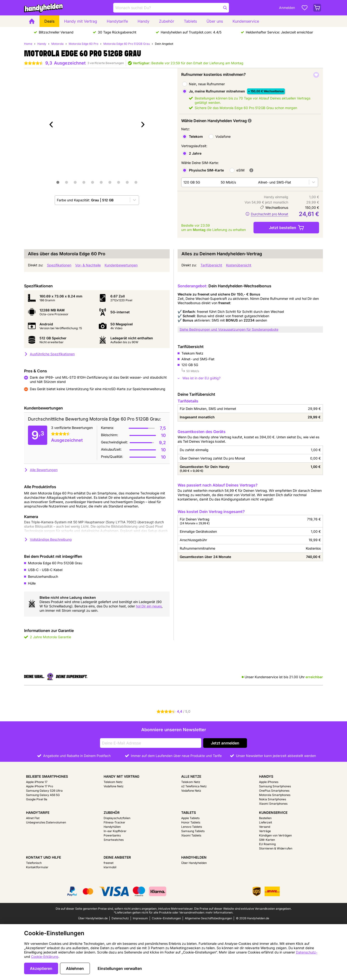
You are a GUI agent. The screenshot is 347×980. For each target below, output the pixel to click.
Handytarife (117, 21)
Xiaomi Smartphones (273, 804)
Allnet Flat (33, 818)
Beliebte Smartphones (47, 776)
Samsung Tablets (193, 831)
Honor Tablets (191, 822)
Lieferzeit (266, 822)
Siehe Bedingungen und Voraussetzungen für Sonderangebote (229, 329)
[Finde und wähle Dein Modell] (171, 8)
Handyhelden (194, 857)
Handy (143, 21)
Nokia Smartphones (273, 799)
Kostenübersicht (239, 265)
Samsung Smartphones (275, 786)
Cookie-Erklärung (45, 957)
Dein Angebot (164, 44)
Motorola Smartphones (275, 795)
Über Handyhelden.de (93, 918)
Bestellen (265, 818)
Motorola (57, 44)
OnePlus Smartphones (274, 791)
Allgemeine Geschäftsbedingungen (208, 918)
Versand (265, 827)
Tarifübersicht (211, 265)
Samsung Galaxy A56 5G (43, 795)
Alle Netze (191, 776)
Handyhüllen (112, 827)
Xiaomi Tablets (191, 835)
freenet (109, 863)
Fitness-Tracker (114, 822)
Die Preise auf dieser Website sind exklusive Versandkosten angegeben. (243, 909)
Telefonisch (34, 863)
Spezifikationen (59, 265)
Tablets (190, 21)
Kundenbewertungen (121, 265)
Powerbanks (112, 835)
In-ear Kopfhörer (115, 831)
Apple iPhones (269, 782)
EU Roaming (267, 844)
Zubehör (167, 21)
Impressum (140, 918)
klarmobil (110, 867)
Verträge (265, 831)
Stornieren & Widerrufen (276, 848)
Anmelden (287, 8)
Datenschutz (120, 918)
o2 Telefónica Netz (194, 786)
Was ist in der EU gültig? (199, 378)
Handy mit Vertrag (81, 21)
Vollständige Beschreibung (48, 539)
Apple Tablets (190, 818)
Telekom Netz (113, 782)
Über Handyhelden (194, 863)
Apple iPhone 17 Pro (40, 786)
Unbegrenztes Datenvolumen (46, 822)
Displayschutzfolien (117, 818)
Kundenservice (246, 21)
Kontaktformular (37, 867)
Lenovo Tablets (192, 827)
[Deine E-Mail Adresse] (151, 743)
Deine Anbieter (117, 857)
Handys (266, 776)
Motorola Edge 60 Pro (83, 44)
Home (28, 44)
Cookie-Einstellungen (166, 918)
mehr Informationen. (219, 912)
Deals (49, 21)
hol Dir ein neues (149, 606)
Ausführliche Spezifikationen (49, 354)
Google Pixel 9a (37, 799)
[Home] (32, 21)
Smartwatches (114, 840)
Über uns (215, 21)
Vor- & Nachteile (88, 265)
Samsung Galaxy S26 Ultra (44, 791)
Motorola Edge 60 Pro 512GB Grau (127, 44)
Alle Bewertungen (41, 470)
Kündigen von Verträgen (275, 835)
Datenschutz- (307, 952)
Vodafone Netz (114, 786)
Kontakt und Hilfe (43, 857)
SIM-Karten (267, 840)
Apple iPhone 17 (37, 782)
